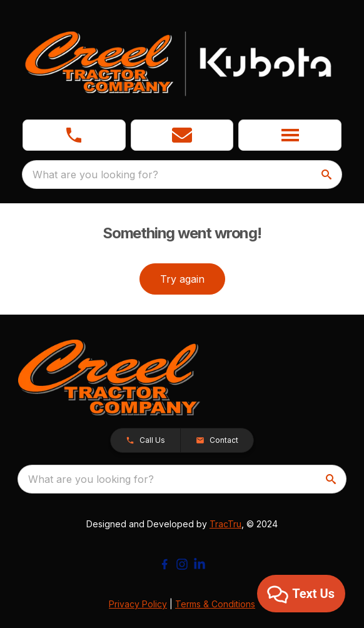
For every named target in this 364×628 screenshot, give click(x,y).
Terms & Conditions (215, 604)
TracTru (225, 524)
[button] (182, 135)
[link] (74, 135)
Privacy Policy (138, 604)
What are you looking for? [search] (95, 175)
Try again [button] (182, 279)
